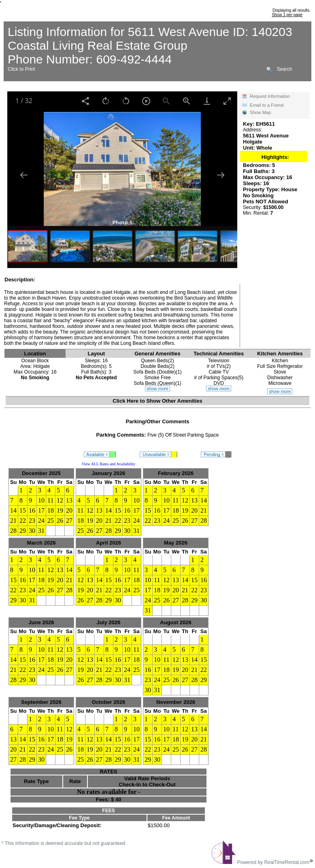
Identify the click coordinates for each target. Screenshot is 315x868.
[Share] (85, 101)
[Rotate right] (106, 101)
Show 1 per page (287, 15)
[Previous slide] (24, 175)
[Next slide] (221, 175)
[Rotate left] (126, 101)
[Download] (207, 101)
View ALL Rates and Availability (109, 464)
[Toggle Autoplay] (146, 101)
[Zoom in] (187, 101)
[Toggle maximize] (227, 101)
